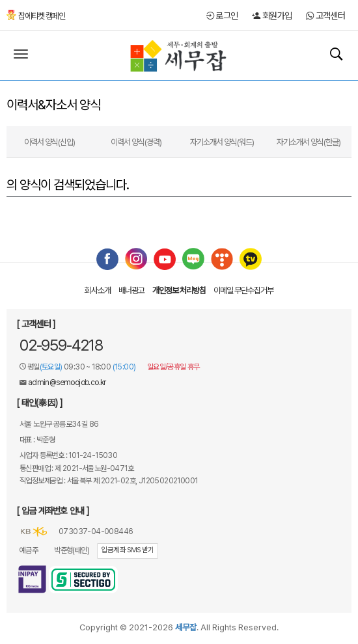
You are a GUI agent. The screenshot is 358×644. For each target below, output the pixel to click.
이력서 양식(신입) (49, 142)
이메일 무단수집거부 (243, 290)
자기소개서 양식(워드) (222, 142)
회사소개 (98, 290)
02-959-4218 (61, 345)
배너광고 (131, 290)
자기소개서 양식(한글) (309, 142)
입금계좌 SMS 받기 (127, 550)
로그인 (222, 16)
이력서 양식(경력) (136, 142)
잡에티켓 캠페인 (36, 16)
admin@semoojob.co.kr (67, 382)
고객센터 (325, 16)
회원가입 (272, 16)
